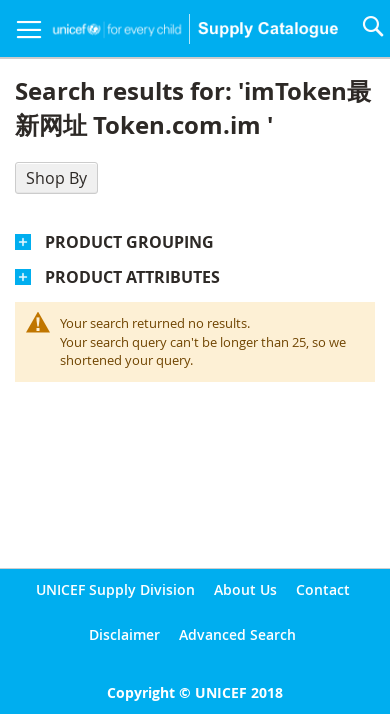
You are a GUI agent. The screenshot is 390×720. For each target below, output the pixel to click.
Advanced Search (237, 634)
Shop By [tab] (56, 178)
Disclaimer (124, 634)
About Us (245, 589)
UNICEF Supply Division (115, 589)
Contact (323, 589)
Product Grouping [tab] (129, 242)
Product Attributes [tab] (132, 277)
